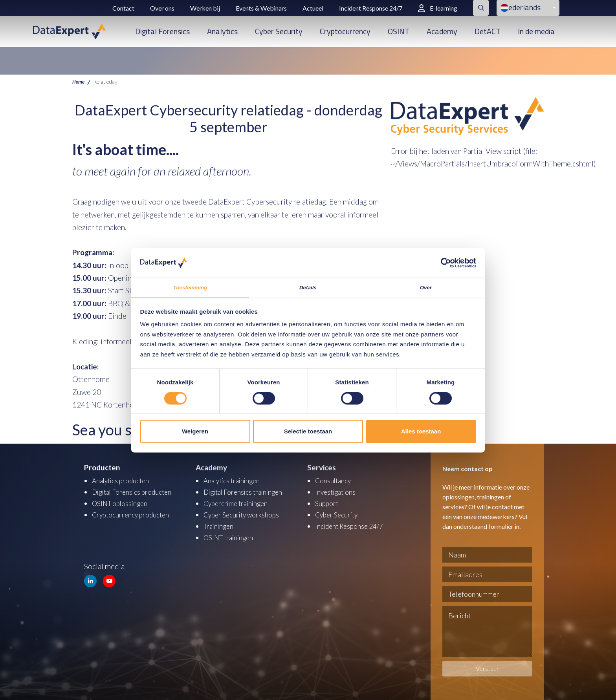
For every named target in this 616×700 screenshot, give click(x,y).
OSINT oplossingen (123, 502)
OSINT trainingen (231, 535)
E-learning (438, 8)
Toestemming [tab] (190, 288)
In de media (536, 31)
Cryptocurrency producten (135, 513)
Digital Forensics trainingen (247, 491)
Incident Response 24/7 (371, 8)
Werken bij (205, 8)
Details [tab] (308, 288)
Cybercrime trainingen (239, 502)
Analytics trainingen (235, 480)
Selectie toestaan (308, 433)
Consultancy (335, 480)
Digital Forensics (162, 31)
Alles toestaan (421, 433)
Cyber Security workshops (246, 513)
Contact (123, 8)
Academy (442, 31)
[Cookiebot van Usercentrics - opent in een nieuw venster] (442, 261)
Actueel (313, 8)
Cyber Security (279, 31)
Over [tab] (426, 288)
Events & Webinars (261, 8)
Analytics (222, 31)
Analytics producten (124, 480)
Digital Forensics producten (137, 491)
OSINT (399, 31)
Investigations (337, 491)
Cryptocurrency (345, 31)
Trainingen (220, 524)
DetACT (488, 31)
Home (79, 81)
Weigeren (195, 433)
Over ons (162, 8)
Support (328, 502)
